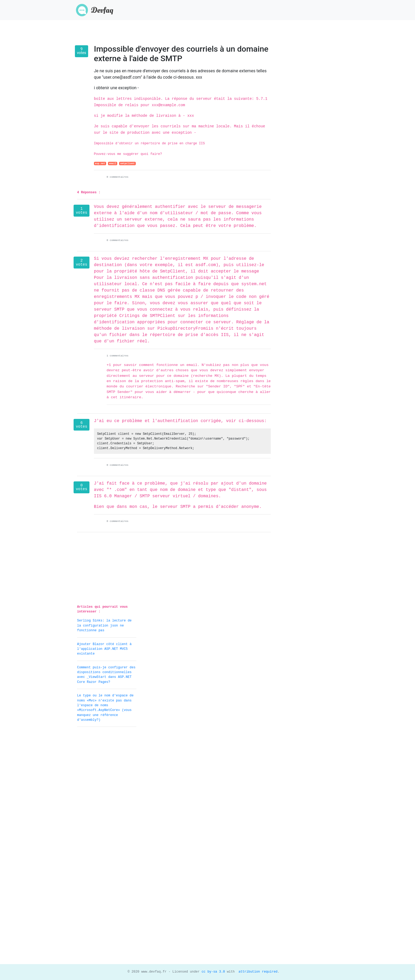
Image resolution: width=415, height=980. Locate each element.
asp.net (100, 164)
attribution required (257, 972)
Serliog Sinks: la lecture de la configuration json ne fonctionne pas (104, 626)
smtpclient (127, 164)
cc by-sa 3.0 (212, 972)
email (113, 164)
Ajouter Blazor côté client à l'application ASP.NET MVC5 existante (104, 649)
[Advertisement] (107, 811)
